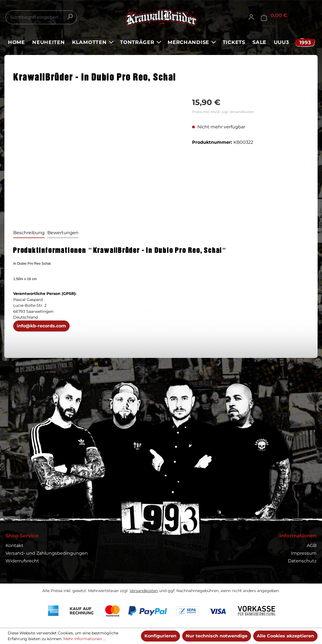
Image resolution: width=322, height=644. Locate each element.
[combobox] (41, 17)
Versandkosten (144, 591)
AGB (312, 545)
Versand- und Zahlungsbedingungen (47, 553)
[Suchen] (70, 16)
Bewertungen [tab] (63, 233)
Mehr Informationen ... (84, 639)
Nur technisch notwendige (217, 636)
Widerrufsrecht (22, 561)
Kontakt (14, 545)
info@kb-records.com (41, 326)
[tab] (29, 233)
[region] (97, 156)
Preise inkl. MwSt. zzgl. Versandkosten (223, 112)
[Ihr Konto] (251, 17)
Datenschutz (302, 561)
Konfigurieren (160, 636)
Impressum (304, 553)
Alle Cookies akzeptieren (285, 636)
